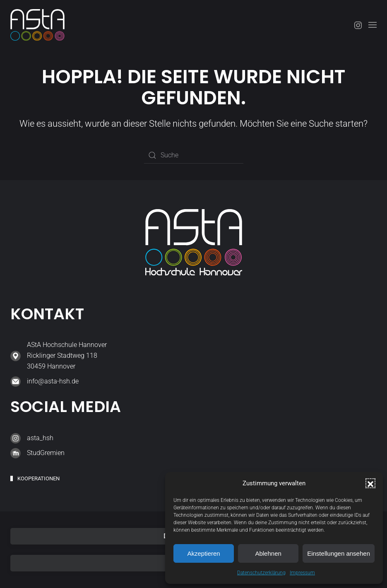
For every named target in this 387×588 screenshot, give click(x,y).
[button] (370, 483)
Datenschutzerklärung (261, 573)
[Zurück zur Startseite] (37, 25)
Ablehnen (268, 553)
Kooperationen (38, 478)
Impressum (302, 573)
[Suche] (194, 155)
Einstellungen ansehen (339, 553)
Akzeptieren (203, 553)
